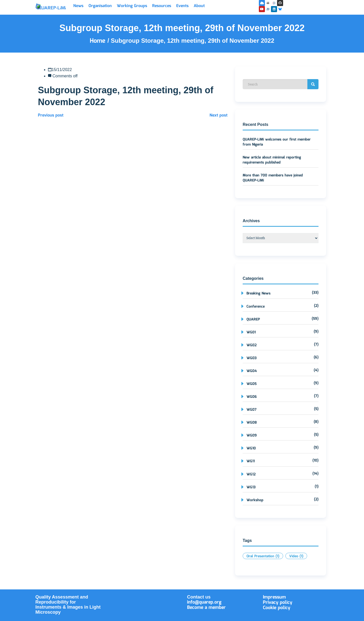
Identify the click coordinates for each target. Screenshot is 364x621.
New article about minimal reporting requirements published (272, 160)
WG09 (252, 435)
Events (182, 6)
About (199, 6)
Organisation (100, 6)
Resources (162, 6)
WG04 (252, 371)
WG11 (251, 461)
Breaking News (258, 293)
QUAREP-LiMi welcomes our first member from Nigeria (277, 142)
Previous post (51, 115)
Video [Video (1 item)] (296, 556)
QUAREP (253, 319)
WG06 (252, 397)
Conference (256, 307)
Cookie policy (277, 608)
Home (99, 41)
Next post (219, 115)
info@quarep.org (204, 602)
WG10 (251, 448)
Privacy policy (278, 603)
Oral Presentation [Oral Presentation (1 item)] (263, 556)
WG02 (252, 345)
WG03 (252, 358)
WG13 (251, 487)
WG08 (252, 423)
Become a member (206, 608)
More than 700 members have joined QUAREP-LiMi (273, 178)
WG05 (252, 384)
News (78, 6)
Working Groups (132, 6)
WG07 (252, 410)
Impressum (274, 597)
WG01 (251, 332)
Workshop (255, 500)
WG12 (251, 474)
